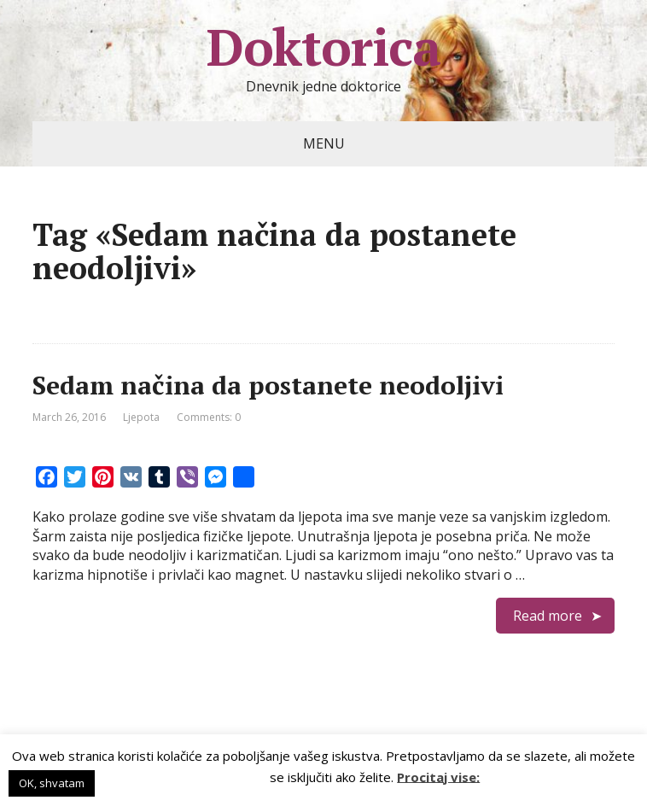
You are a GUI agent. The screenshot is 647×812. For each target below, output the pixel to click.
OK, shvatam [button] (52, 783)
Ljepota (141, 417)
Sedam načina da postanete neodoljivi (268, 385)
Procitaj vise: (438, 776)
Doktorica (323, 47)
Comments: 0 (209, 417)
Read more (548, 616)
